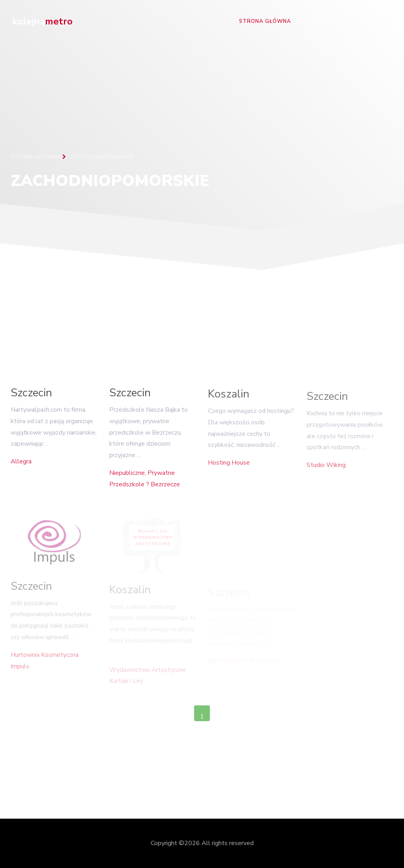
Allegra (21, 464)
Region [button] (370, 21)
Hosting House (229, 467)
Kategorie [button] (323, 21)
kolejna (42, 21)
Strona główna (265, 21)
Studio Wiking (326, 470)
